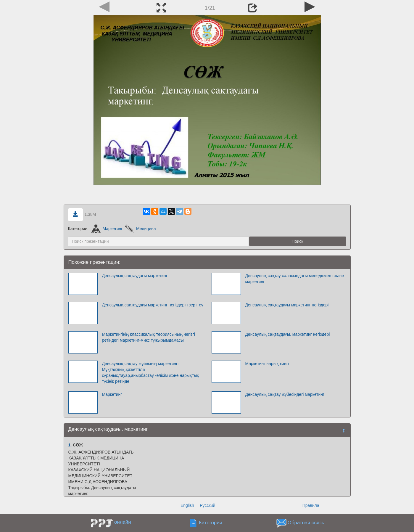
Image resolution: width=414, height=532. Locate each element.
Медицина (140, 229)
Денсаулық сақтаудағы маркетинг (134, 276)
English (187, 505)
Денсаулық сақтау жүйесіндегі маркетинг (285, 394)
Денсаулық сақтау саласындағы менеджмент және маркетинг (294, 279)
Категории (211, 523)
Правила (311, 505)
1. (70, 445)
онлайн (123, 522)
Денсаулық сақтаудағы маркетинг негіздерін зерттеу (152, 305)
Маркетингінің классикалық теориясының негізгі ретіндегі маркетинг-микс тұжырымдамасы (148, 337)
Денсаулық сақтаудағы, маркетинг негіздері (287, 334)
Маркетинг (107, 229)
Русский (207, 505)
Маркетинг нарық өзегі (267, 364)
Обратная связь (306, 523)
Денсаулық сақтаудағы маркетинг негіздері (287, 305)
